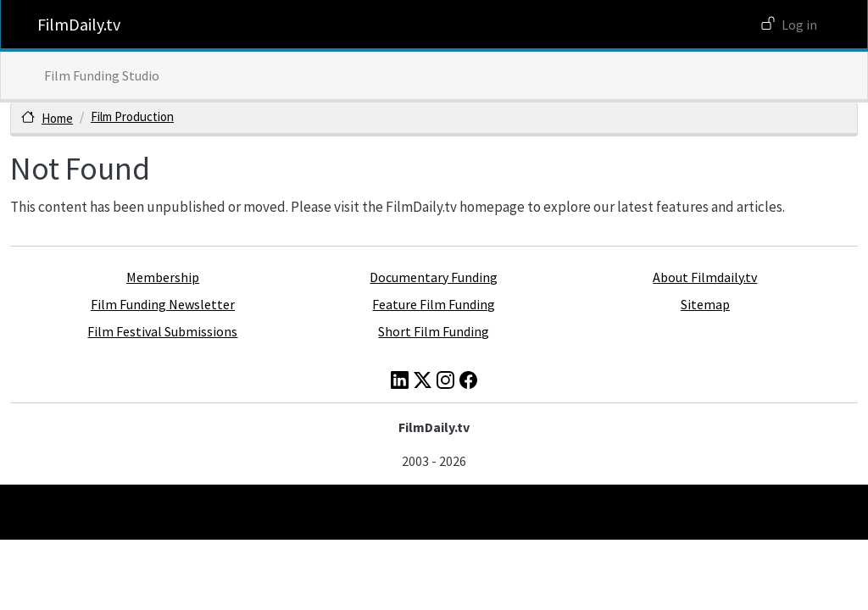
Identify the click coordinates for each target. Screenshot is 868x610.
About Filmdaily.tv (705, 277)
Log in (799, 25)
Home (57, 118)
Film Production (132, 116)
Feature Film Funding (434, 304)
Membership (163, 277)
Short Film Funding (434, 331)
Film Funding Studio (102, 75)
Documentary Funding (434, 277)
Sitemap (705, 304)
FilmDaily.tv (79, 24)
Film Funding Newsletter (163, 304)
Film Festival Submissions (162, 331)
